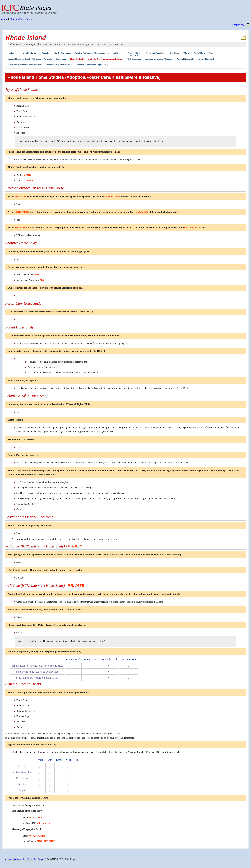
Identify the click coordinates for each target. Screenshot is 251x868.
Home (4, 19)
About (18, 859)
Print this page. (238, 25)
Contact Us (30, 859)
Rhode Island (26, 37)
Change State (17, 19)
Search (30, 19)
